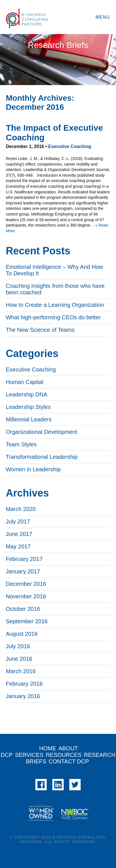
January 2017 (23, 571)
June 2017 (19, 534)
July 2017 (18, 521)
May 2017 (18, 546)
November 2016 (26, 596)
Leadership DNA (27, 394)
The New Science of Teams (40, 330)
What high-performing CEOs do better (53, 317)
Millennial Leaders (29, 419)
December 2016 (26, 584)
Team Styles (21, 444)
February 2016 (24, 684)
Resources (64, 755)
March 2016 (21, 671)
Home (48, 748)
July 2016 (18, 646)
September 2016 (27, 621)
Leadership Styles (28, 407)
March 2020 (21, 509)
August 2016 (22, 634)
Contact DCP (69, 761)
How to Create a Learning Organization (55, 305)
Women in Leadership (33, 469)
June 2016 (19, 659)
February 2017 (24, 559)
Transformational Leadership (42, 457)
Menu (103, 17)
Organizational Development (42, 432)
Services (29, 755)
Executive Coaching (70, 146)
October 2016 (23, 609)
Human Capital (25, 382)
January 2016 (23, 696)
